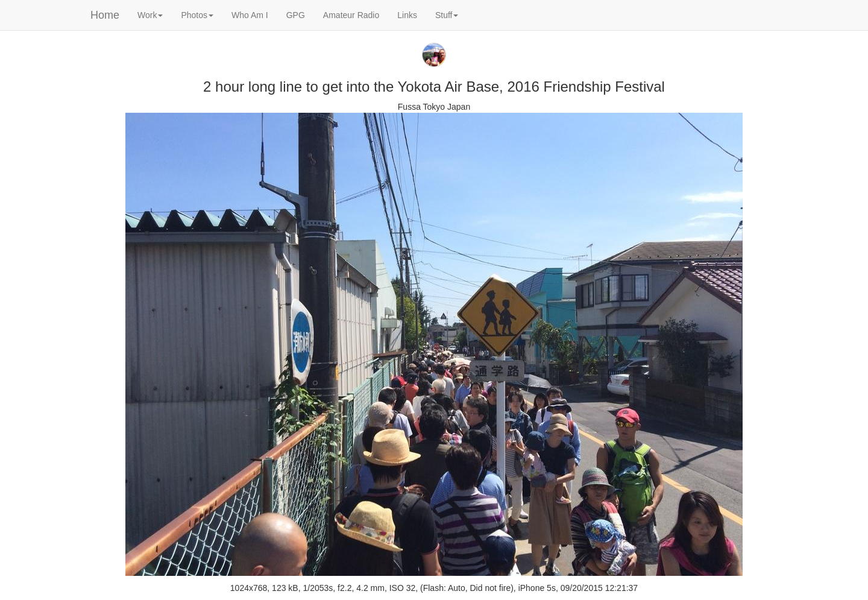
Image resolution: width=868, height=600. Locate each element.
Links (407, 15)
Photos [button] (197, 15)
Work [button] (150, 15)
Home (105, 15)
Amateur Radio (351, 15)
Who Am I (250, 15)
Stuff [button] (447, 15)
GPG (296, 15)
